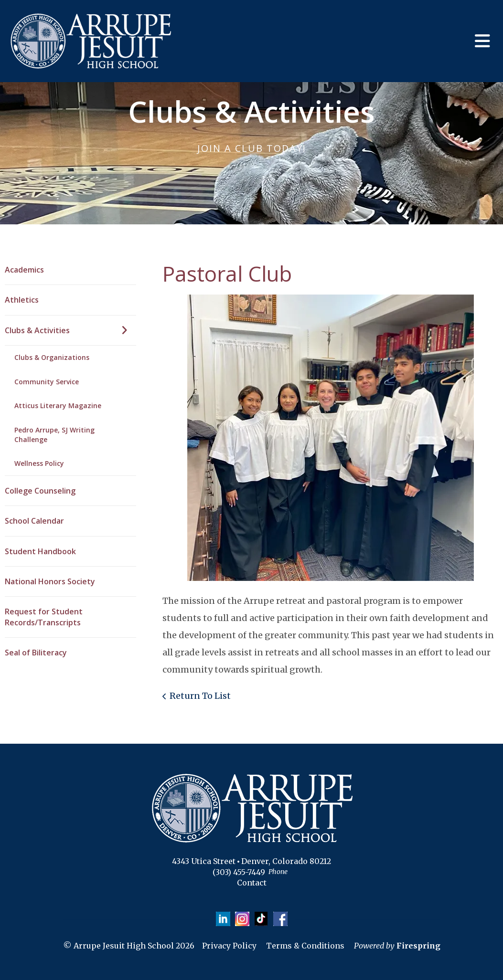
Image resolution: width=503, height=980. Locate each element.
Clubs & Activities (70, 330)
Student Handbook (40, 551)
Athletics (22, 300)
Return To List (200, 696)
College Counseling (40, 491)
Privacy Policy (229, 946)
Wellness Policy (39, 463)
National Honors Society (50, 581)
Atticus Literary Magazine (58, 406)
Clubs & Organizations (52, 357)
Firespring (418, 946)
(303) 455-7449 (239, 872)
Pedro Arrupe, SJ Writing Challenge (54, 435)
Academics (24, 270)
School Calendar (34, 521)
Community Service (47, 382)
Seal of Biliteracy (36, 653)
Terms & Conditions (305, 946)
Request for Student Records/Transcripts (44, 617)
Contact (252, 883)
